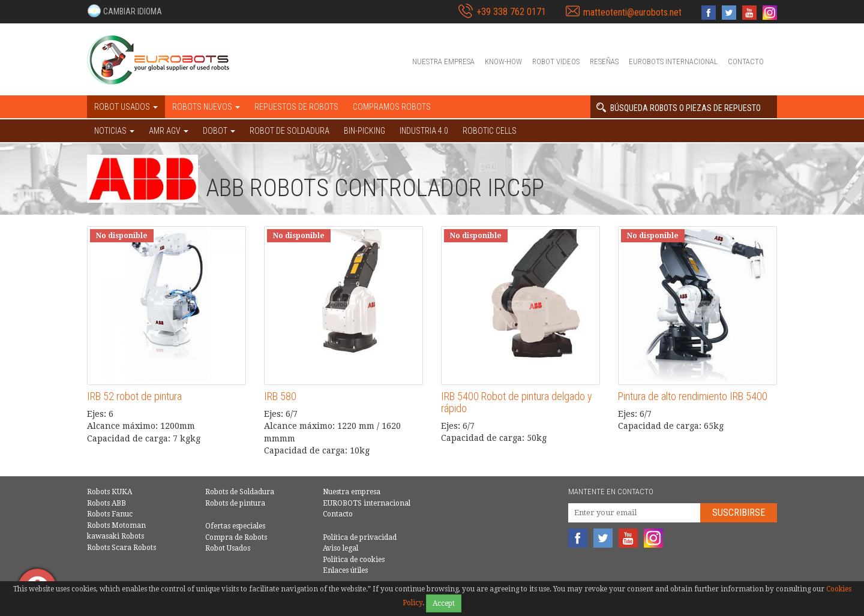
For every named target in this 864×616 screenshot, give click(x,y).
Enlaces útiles (345, 570)
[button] (124, 11)
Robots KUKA (109, 492)
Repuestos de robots (296, 107)
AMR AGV (169, 131)
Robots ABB (106, 503)
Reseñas (604, 61)
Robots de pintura (235, 503)
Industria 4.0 (424, 131)
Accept (444, 603)
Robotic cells (490, 131)
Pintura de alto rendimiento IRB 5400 (693, 396)
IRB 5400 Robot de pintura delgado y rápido (517, 402)
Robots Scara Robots (121, 548)
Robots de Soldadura (240, 492)
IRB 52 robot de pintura (134, 396)
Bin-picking (364, 131)
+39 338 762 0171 (511, 12)
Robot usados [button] (126, 107)
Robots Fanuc (110, 514)
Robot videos (556, 61)
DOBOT (219, 131)
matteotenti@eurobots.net (632, 12)
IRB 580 (280, 396)
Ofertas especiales (235, 526)
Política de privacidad (360, 537)
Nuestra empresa (443, 61)
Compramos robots (392, 107)
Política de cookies (354, 560)
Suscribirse (739, 513)
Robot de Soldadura (289, 131)
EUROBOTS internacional (673, 61)
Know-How (503, 61)
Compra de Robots (236, 537)
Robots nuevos (206, 107)
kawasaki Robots (115, 536)
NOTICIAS (114, 131)
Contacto (746, 61)
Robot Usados (228, 548)
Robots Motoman (116, 525)
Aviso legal (340, 548)
